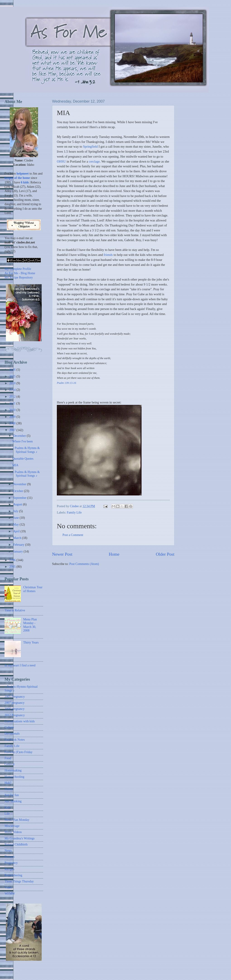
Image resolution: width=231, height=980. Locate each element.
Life (7, 814)
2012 (13, 397)
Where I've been (22, 441)
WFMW (10, 894)
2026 (13, 370)
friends (108, 255)
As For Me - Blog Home (20, 273)
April (17, 531)
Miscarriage (12, 826)
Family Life (74, 513)
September (20, 498)
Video (8, 888)
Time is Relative (15, 610)
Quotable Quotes (23, 459)
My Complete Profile (18, 269)
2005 (13, 567)
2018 (13, 383)
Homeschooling (14, 777)
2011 (13, 403)
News (8, 851)
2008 (13, 423)
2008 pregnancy (15, 709)
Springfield (90, 147)
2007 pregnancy (15, 703)
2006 (13, 560)
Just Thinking (13, 801)
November (20, 484)
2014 (13, 390)
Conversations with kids (20, 721)
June (16, 518)
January (18, 551)
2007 (13, 430)
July (16, 511)
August (18, 504)
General (10, 764)
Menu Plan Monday (17, 820)
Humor (9, 789)
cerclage (94, 161)
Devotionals (12, 734)
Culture (9, 727)
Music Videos (13, 832)
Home (114, 554)
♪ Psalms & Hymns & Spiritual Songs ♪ (26, 450)
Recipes (10, 869)
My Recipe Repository (19, 277)
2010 (13, 410)
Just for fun (12, 795)
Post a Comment (73, 535)
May (16, 525)
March (18, 538)
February (19, 545)
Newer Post (62, 554)
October (19, 491)
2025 (13, 376)
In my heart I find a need (20, 665)
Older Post (165, 554)
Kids (7, 808)
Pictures (10, 857)
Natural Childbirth (16, 844)
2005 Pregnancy (15, 697)
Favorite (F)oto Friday (18, 752)
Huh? (8, 783)
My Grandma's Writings (20, 838)
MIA (15, 465)
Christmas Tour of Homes (33, 589)
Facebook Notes (15, 740)
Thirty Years (31, 643)
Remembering (13, 875)
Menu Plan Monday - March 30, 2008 (30, 625)
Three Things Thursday (19, 881)
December (20, 436)
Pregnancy (11, 863)
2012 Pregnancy (15, 715)
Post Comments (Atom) (84, 564)
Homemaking (13, 770)
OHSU (61, 161)
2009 (13, 417)
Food (8, 758)
